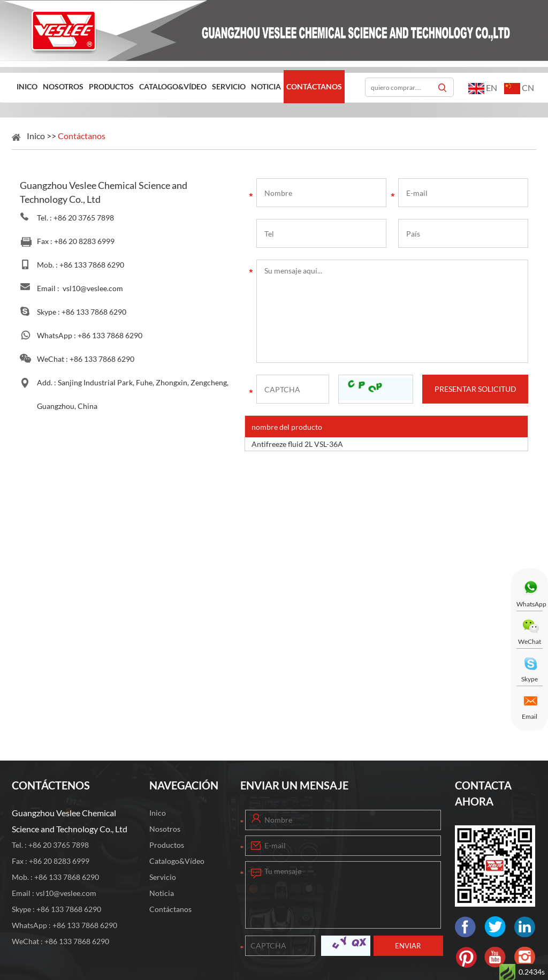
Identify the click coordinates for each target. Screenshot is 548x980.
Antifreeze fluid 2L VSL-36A (297, 444)
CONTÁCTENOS (51, 785)
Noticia (266, 86)
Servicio (229, 86)
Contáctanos (314, 86)
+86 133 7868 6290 (94, 312)
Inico (27, 86)
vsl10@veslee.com (93, 288)
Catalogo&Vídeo (173, 86)
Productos (111, 86)
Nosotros (63, 86)
